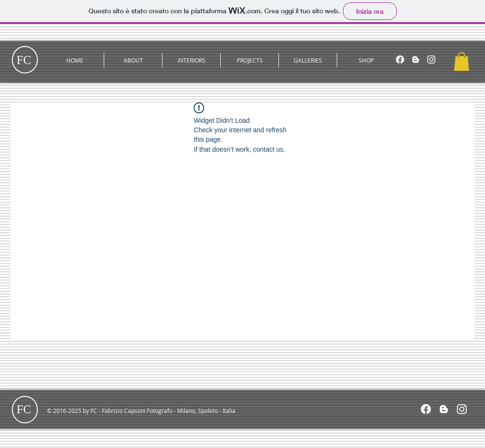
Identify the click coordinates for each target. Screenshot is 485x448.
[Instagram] (431, 59)
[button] (133, 60)
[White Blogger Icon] (444, 409)
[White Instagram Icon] (462, 409)
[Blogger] (416, 59)
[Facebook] (400, 59)
